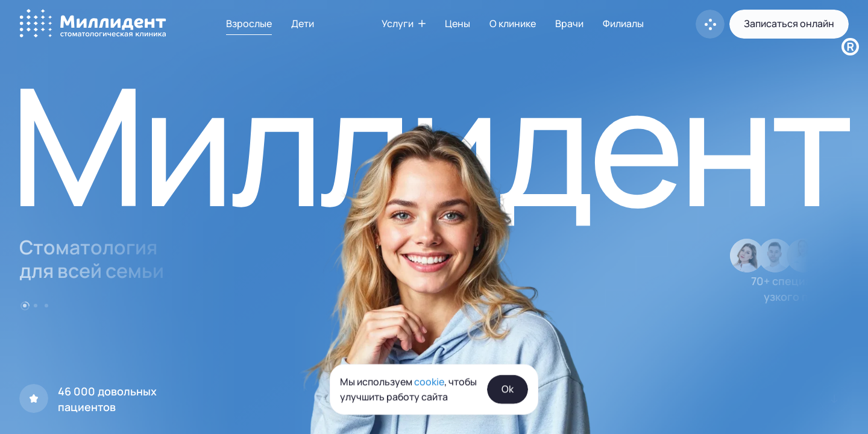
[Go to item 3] (46, 306)
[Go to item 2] (36, 306)
